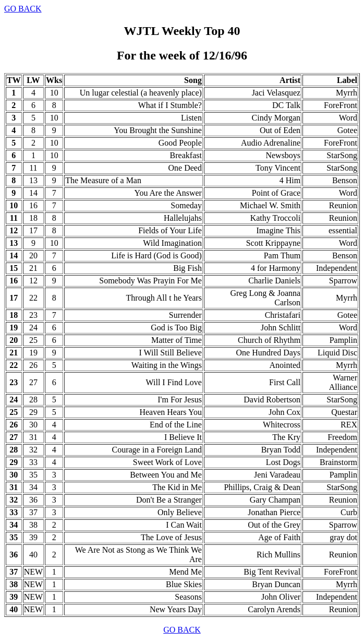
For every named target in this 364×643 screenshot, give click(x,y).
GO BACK (23, 9)
